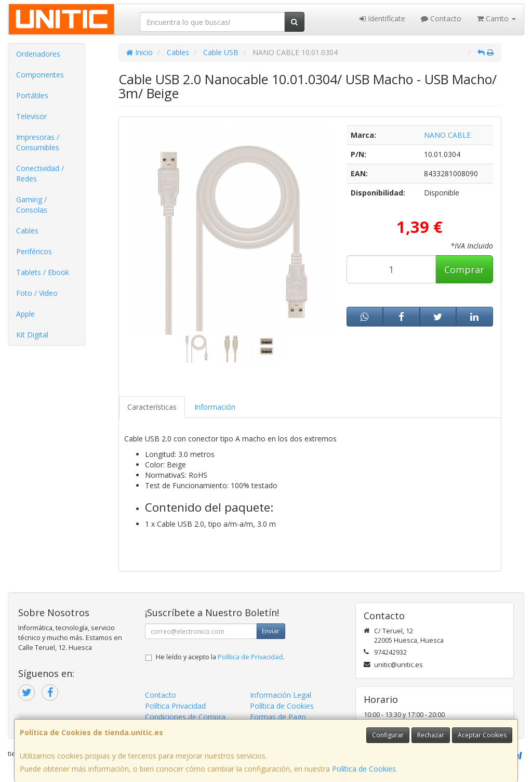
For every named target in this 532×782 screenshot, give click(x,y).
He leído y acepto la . (220, 657)
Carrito (496, 18)
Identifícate (382, 18)
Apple (25, 314)
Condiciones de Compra (185, 717)
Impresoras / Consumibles (38, 142)
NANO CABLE (447, 135)
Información (215, 407)
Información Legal (281, 695)
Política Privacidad (175, 706)
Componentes (40, 75)
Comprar (464, 269)
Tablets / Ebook (43, 272)
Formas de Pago (278, 717)
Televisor (31, 116)
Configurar (388, 735)
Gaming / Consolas (32, 205)
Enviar (271, 631)
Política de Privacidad (250, 657)
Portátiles (32, 95)
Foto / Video (37, 293)
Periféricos (34, 251)
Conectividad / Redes (40, 173)
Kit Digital (32, 335)
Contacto (441, 18)
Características (152, 407)
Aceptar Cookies (482, 735)
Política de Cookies (364, 769)
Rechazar (431, 735)
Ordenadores (38, 54)
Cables (27, 231)
